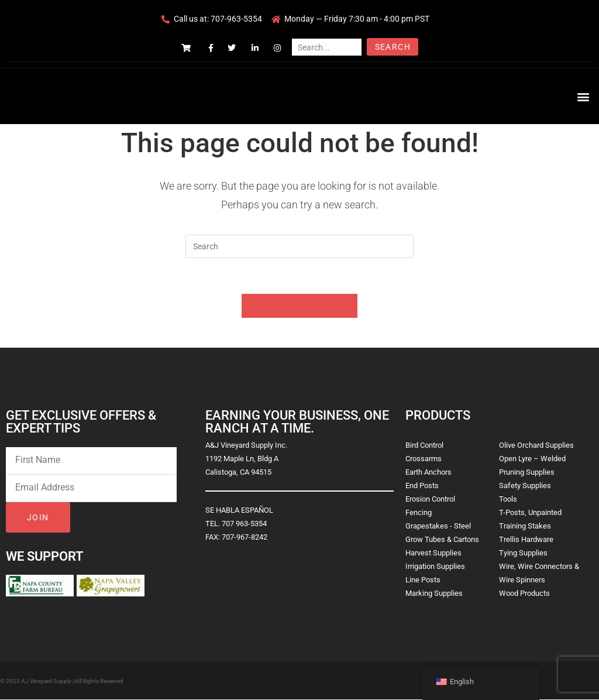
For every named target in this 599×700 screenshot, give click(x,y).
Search (393, 47)
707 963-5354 (244, 524)
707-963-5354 (236, 19)
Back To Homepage (299, 306)
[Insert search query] (299, 246)
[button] (583, 96)
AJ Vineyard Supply (46, 682)
